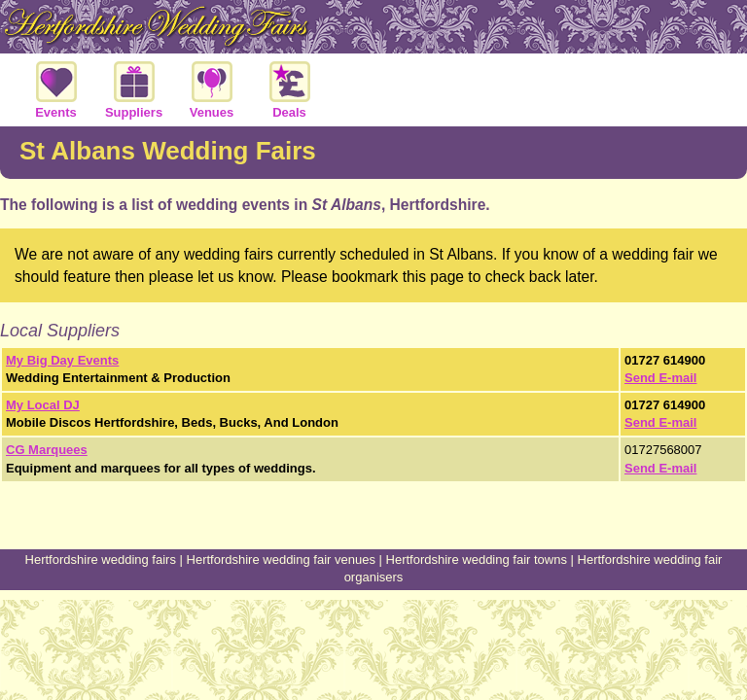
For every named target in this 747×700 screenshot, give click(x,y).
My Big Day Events (62, 360)
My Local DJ (43, 405)
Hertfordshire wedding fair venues (281, 560)
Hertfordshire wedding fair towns (477, 560)
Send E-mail (660, 378)
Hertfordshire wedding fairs (101, 560)
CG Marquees (47, 450)
